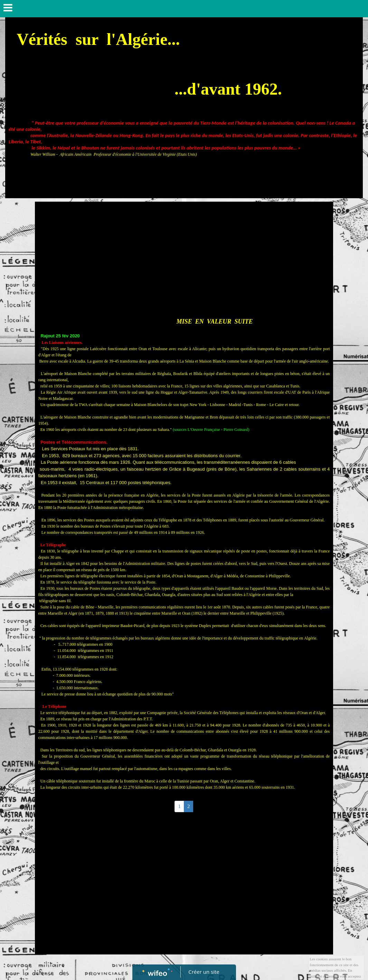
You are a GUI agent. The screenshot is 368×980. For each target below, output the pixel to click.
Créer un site (204, 972)
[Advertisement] (184, 257)
